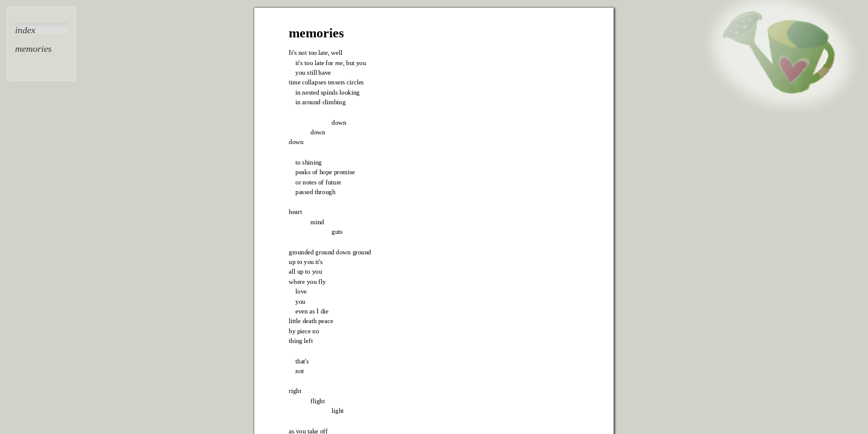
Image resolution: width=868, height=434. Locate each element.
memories (33, 49)
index (25, 30)
